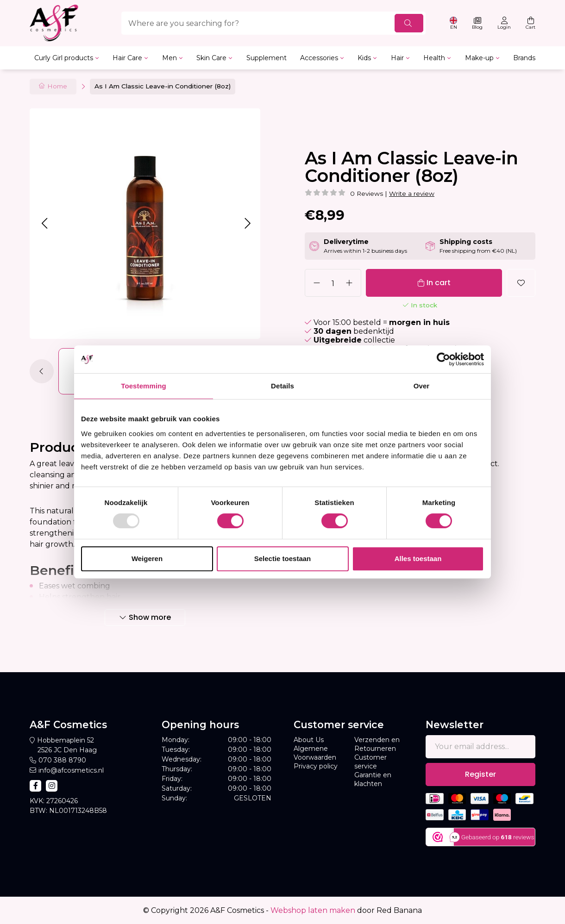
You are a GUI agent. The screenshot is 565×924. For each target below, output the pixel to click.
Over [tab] (422, 386)
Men (169, 58)
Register (480, 774)
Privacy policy (316, 766)
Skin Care (211, 58)
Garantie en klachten (373, 779)
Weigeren (147, 559)
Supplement (267, 58)
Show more (150, 617)
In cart (439, 283)
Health (434, 58)
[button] (44, 223)
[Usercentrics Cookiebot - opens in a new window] (443, 359)
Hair (397, 58)
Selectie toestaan (283, 559)
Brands (524, 58)
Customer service (370, 762)
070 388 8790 (62, 760)
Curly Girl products (64, 58)
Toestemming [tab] (144, 386)
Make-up (479, 58)
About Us (309, 740)
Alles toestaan (418, 559)
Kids (364, 58)
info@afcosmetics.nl (71, 770)
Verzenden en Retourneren (377, 744)
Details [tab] (282, 386)
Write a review (412, 194)
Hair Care (127, 58)
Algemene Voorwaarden (315, 753)
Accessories (319, 58)
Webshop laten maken (313, 910)
